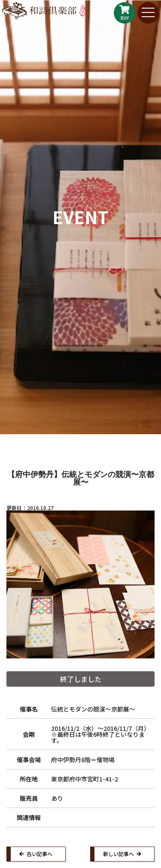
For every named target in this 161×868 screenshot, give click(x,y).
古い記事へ (39, 854)
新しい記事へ (118, 854)
